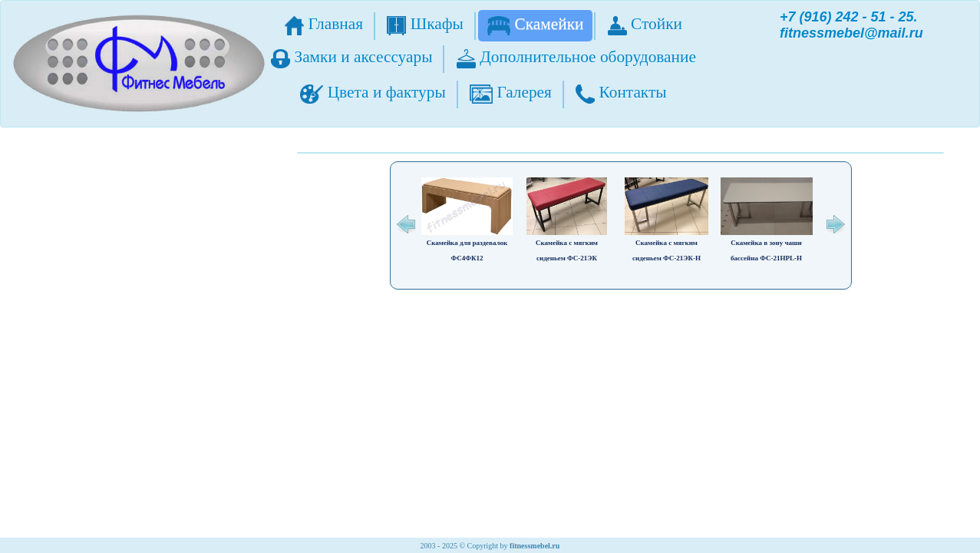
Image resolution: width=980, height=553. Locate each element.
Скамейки (535, 25)
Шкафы (425, 25)
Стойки (645, 25)
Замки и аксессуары (351, 58)
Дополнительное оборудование (576, 58)
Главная (324, 25)
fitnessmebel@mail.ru (851, 33)
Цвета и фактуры (373, 93)
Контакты (621, 93)
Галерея (511, 93)
